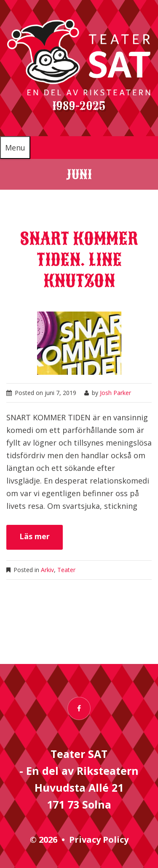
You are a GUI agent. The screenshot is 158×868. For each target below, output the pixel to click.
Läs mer (35, 536)
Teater (66, 570)
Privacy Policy (99, 840)
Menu (15, 148)
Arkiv (47, 570)
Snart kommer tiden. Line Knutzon (79, 260)
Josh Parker (115, 393)
